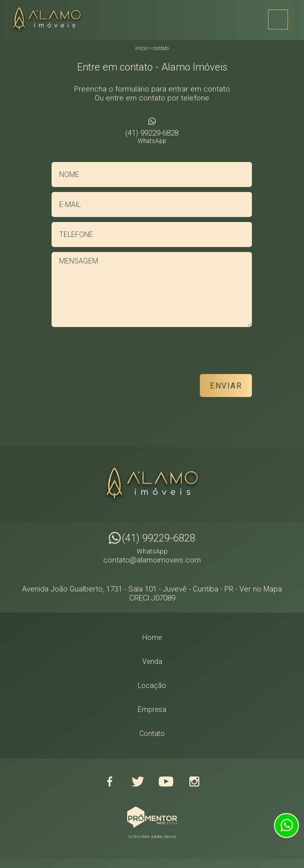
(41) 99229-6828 (152, 136)
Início (141, 48)
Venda (152, 661)
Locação (152, 685)
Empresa (152, 709)
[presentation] (188, 354)
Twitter (138, 781)
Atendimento (286, 825)
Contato (161, 48)
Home (152, 637)
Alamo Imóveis (152, 484)
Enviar (226, 386)
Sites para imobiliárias (152, 837)
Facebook (110, 781)
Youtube (166, 781)
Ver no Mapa (261, 589)
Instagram (194, 781)
